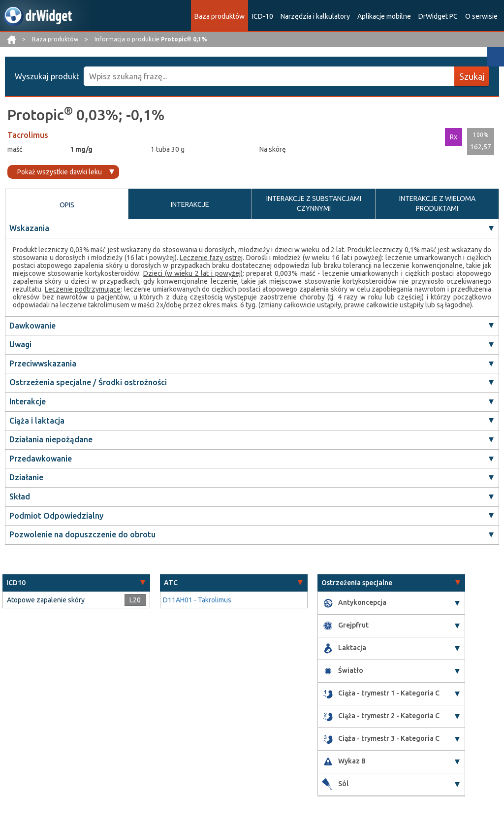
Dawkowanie (32, 326)
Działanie (26, 477)
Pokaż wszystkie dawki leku (60, 172)
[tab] (76, 583)
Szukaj (472, 76)
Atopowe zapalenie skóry (46, 600)
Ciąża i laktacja (37, 421)
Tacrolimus (28, 135)
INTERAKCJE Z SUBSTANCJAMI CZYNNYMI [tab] (314, 203)
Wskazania (29, 228)
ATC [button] (171, 583)
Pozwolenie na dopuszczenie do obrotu (82, 534)
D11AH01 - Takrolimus (197, 600)
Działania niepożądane (51, 439)
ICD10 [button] (16, 583)
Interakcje (28, 401)
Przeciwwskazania (43, 363)
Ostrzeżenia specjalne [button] (357, 583)
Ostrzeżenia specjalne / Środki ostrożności (88, 382)
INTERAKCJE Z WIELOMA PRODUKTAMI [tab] (437, 203)
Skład (20, 496)
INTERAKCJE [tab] (190, 204)
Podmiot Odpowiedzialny (56, 516)
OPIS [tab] (67, 205)
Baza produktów (220, 16)
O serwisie (481, 16)
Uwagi (20, 344)
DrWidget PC (438, 16)
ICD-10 (263, 16)
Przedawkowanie (41, 459)
